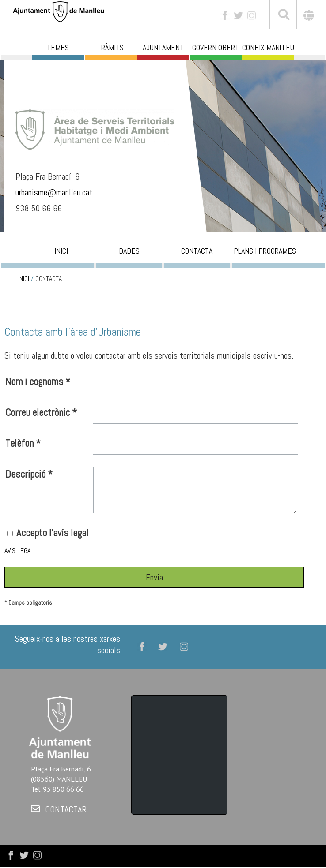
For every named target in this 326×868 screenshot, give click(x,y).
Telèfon (23, 443)
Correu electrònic (41, 412)
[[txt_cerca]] (283, 16)
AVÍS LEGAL (19, 551)
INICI (24, 279)
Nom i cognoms (38, 382)
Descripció (29, 474)
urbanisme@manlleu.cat (55, 192)
